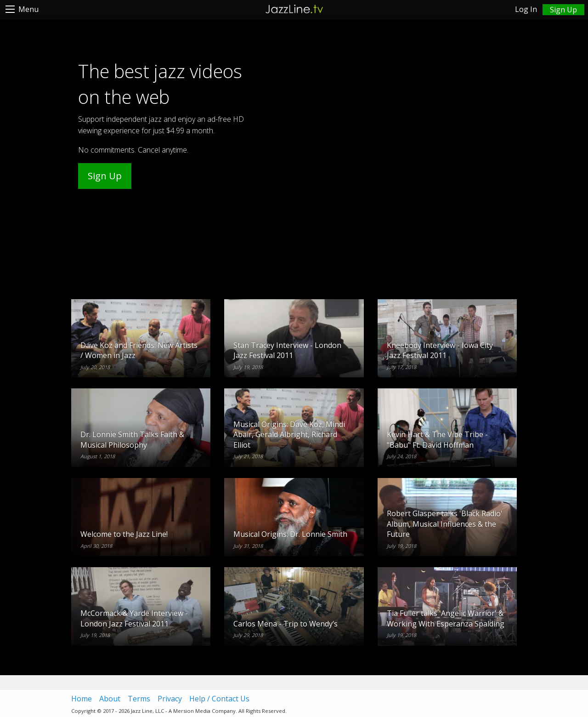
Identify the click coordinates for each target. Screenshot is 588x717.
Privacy (170, 699)
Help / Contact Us (219, 699)
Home (82, 699)
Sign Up (105, 176)
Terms (139, 699)
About (110, 699)
